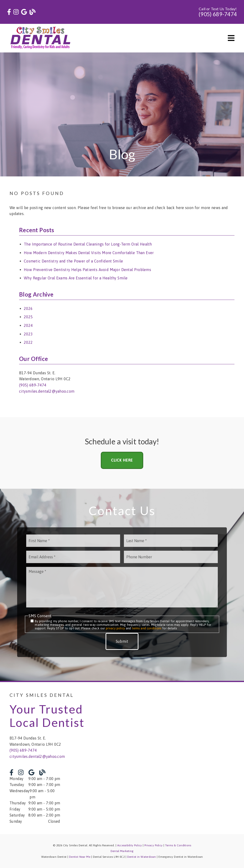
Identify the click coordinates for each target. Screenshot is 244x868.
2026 (28, 308)
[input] (73, 541)
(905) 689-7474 (218, 14)
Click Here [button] (122, 460)
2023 (28, 334)
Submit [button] (122, 641)
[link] (9, 12)
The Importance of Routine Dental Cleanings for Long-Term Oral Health (88, 244)
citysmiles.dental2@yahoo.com (47, 391)
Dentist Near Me (80, 857)
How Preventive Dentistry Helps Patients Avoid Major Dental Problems (87, 270)
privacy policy (115, 628)
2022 (28, 342)
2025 (28, 317)
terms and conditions (147, 628)
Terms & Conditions (178, 845)
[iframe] (184, 758)
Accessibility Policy (130, 845)
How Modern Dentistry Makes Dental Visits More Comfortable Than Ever (89, 253)
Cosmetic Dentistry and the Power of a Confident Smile (73, 261)
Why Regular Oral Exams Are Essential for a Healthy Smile (76, 278)
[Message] (122, 587)
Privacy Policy (153, 845)
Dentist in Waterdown (142, 857)
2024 (28, 325)
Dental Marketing (122, 851)
